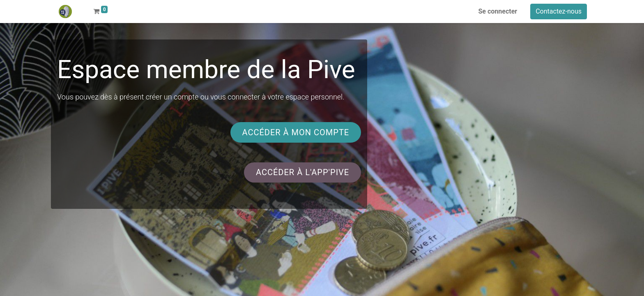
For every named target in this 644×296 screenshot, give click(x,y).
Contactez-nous (559, 11)
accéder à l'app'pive (302, 172)
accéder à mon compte (296, 132)
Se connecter (498, 11)
